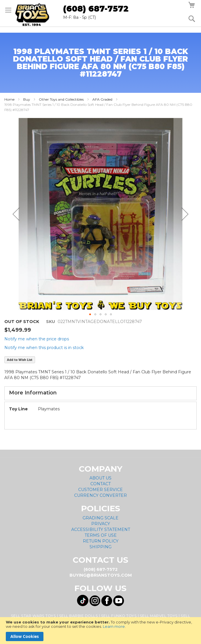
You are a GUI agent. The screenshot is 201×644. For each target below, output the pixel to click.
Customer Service (100, 490)
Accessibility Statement (101, 529)
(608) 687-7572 (96, 9)
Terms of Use (101, 535)
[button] (16, 214)
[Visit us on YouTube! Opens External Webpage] (119, 601)
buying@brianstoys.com (101, 575)
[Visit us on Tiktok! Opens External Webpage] (83, 600)
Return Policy (101, 541)
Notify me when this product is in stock (44, 348)
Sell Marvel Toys (159, 616)
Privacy (101, 524)
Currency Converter (100, 495)
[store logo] (32, 15)
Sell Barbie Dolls (79, 616)
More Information (33, 393)
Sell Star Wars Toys (34, 616)
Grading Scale (100, 518)
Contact (100, 484)
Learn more (114, 626)
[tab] (100, 393)
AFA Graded (102, 99)
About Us (100, 478)
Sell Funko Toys (119, 616)
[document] (100, 631)
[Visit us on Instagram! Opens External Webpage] (95, 601)
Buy (27, 99)
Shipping (100, 547)
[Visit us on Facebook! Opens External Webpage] (107, 601)
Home (9, 99)
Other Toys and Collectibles (61, 99)
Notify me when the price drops (37, 339)
